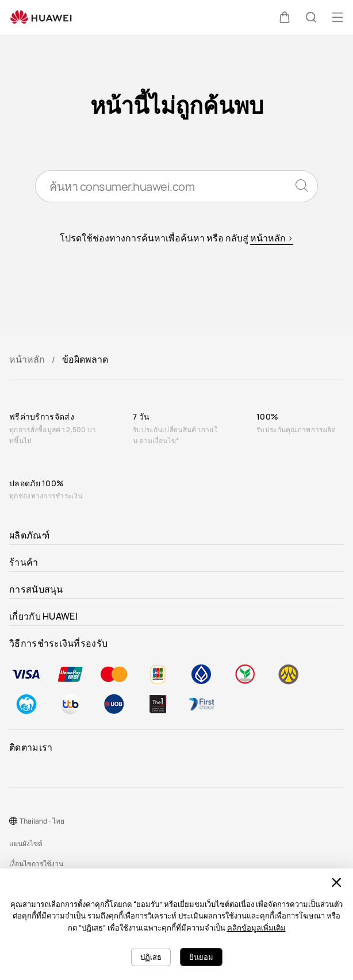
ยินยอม (201, 957)
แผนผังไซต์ (26, 843)
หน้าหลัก (27, 359)
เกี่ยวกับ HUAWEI (43, 616)
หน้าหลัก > (272, 238)
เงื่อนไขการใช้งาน (36, 864)
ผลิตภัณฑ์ (29, 535)
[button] (285, 17)
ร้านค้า (24, 562)
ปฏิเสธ (151, 957)
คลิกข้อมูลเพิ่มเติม (256, 928)
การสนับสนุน (36, 589)
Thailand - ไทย (42, 821)
